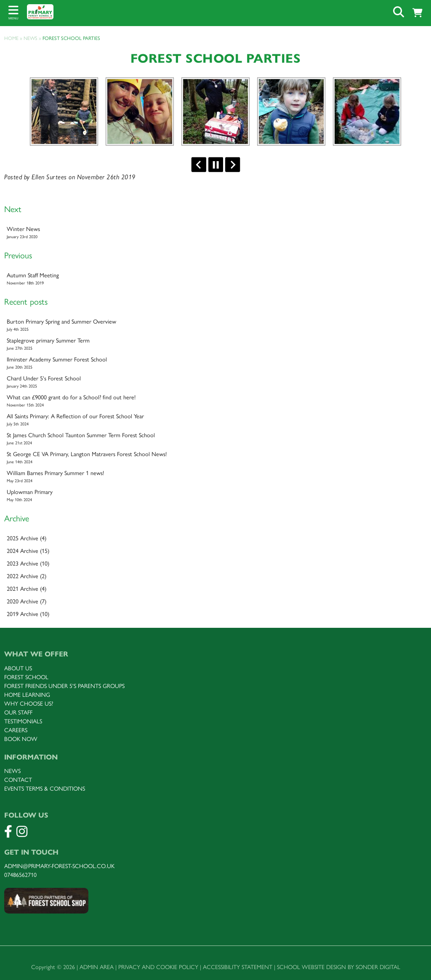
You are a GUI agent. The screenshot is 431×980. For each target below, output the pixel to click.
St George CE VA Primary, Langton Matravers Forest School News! (215, 458)
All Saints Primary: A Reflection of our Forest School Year (215, 420)
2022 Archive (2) (27, 576)
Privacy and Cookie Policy (158, 967)
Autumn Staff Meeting (215, 279)
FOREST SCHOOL (26, 677)
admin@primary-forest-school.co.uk (59, 866)
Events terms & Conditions (45, 789)
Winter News (215, 233)
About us (18, 668)
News (12, 771)
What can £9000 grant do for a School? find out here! (215, 401)
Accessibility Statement (238, 967)
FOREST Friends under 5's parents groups (64, 686)
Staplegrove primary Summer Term (215, 344)
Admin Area (97, 967)
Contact (18, 780)
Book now (21, 739)
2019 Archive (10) (28, 614)
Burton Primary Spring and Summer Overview (215, 325)
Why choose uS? (29, 704)
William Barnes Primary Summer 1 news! (215, 477)
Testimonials (23, 721)
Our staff (18, 713)
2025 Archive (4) (27, 538)
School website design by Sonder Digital (339, 967)
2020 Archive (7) (27, 602)
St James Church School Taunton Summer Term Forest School (215, 439)
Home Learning (27, 695)
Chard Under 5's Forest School (215, 382)
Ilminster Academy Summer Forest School (215, 363)
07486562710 (20, 875)
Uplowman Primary (215, 496)
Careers (16, 730)
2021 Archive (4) (27, 589)
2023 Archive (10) (28, 564)
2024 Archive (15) (28, 551)
